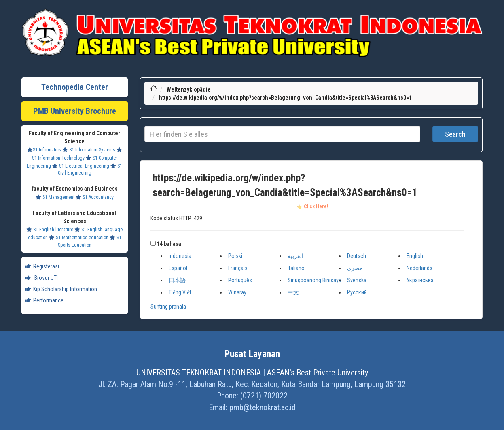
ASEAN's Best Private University (318, 373)
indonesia (180, 256)
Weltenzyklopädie (189, 89)
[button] (153, 243)
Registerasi (42, 266)
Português (240, 280)
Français (238, 268)
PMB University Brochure (75, 111)
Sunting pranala (168, 307)
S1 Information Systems (89, 150)
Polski (235, 256)
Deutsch (357, 256)
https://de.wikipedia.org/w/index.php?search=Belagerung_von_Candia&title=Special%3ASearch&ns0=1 (285, 98)
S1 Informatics (44, 150)
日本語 (177, 280)
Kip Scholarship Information (61, 289)
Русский (357, 292)
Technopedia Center (75, 87)
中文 (293, 292)
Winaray (237, 292)
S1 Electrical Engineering (81, 166)
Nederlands (419, 268)
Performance (44, 300)
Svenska (357, 280)
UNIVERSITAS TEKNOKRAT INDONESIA (199, 373)
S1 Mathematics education (79, 238)
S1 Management (55, 197)
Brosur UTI (42, 278)
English (415, 256)
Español (178, 268)
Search (455, 134)
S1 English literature (50, 230)
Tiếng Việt (180, 292)
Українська (420, 280)
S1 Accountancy (95, 197)
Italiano (296, 268)
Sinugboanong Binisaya (314, 280)
